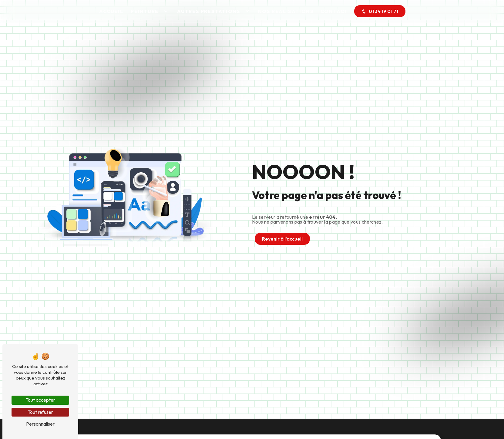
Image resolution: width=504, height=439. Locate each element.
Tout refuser (40, 412)
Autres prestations (209, 11)
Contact (334, 11)
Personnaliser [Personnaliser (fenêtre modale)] (40, 424)
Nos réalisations (286, 11)
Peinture (145, 11)
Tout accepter (40, 400)
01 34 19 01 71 (380, 11)
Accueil (111, 11)
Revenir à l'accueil (282, 239)
